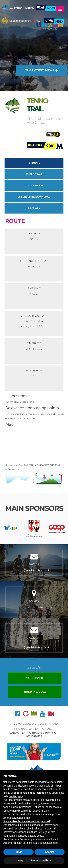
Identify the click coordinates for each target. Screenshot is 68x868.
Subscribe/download (34, 197)
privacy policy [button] (36, 836)
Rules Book (34, 185)
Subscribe (35, 678)
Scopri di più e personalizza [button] (34, 861)
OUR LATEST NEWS (41, 70)
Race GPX (34, 208)
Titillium (34, 638)
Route (34, 163)
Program (34, 174)
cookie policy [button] (16, 796)
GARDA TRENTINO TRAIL (49, 465)
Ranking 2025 (35, 692)
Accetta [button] (50, 852)
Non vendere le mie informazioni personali (27, 821)
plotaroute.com (12, 469)
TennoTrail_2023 (26, 465)
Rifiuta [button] (18, 852)
